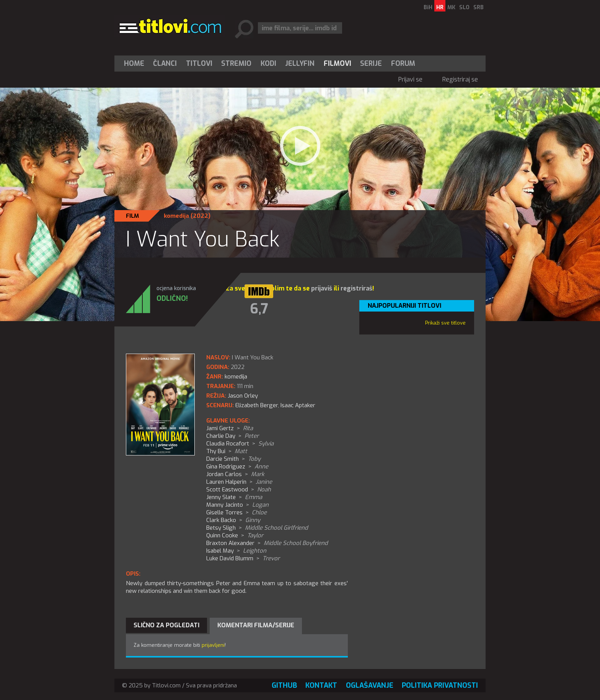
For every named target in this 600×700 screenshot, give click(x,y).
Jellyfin (300, 64)
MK (451, 7)
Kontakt (321, 685)
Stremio (236, 64)
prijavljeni (213, 645)
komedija (176, 216)
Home (134, 64)
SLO (464, 7)
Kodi (268, 64)
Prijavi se (410, 79)
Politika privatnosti (440, 685)
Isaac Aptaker (298, 405)
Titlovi (199, 64)
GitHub (284, 685)
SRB (479, 7)
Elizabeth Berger (257, 405)
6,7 (259, 309)
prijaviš (322, 288)
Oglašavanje (370, 685)
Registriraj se (460, 79)
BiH (428, 7)
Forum (403, 64)
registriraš (356, 288)
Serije (371, 64)
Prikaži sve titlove (445, 323)
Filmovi (337, 64)
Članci (165, 64)
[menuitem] (136, 64)
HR (440, 7)
